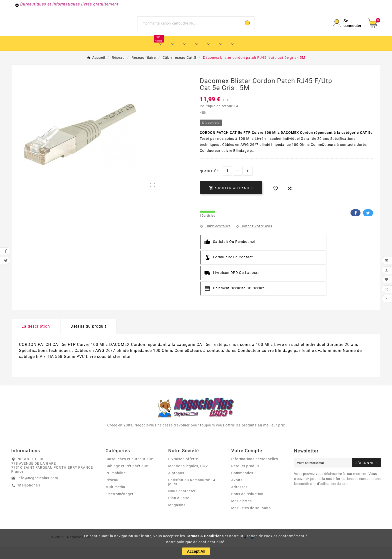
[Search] (248, 29)
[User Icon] (347, 29)
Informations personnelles (255, 471)
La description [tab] (36, 338)
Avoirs (237, 492)
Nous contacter (182, 503)
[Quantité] (227, 183)
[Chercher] (189, 29)
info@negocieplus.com (38, 490)
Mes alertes (241, 513)
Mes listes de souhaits (251, 520)
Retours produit (245, 478)
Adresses (239, 499)
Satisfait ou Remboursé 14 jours (192, 494)
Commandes (242, 485)
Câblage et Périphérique (127, 478)
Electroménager (119, 506)
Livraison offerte (183, 471)
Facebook (355, 225)
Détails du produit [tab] (88, 338)
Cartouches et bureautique (129, 471)
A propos (176, 485)
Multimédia (115, 499)
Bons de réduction (247, 506)
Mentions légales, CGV (188, 478)
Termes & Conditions (205, 536)
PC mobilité (116, 485)
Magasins (177, 517)
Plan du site (179, 510)
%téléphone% (29, 497)
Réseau (112, 492)
